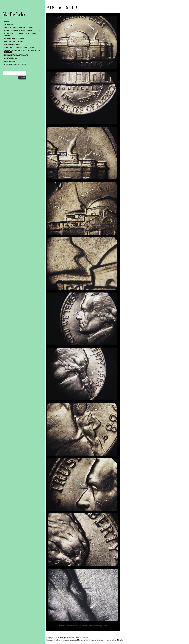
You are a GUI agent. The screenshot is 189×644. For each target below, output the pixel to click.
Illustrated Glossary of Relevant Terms (20, 34)
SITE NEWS (9, 24)
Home (7, 21)
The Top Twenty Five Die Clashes (19, 27)
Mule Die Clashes (12, 44)
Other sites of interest (15, 64)
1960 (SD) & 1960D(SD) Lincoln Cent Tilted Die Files (21, 51)
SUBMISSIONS (10, 61)
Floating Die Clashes (14, 41)
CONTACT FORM (11, 58)
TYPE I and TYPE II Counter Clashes (21, 47)
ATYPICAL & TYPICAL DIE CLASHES (21, 30)
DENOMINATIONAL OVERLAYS (16, 55)
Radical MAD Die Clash (21, 38)
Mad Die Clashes (20, 10)
